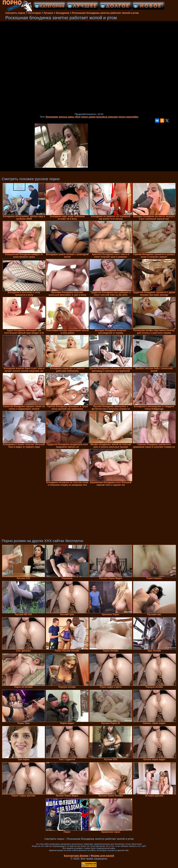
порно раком (88, 117)
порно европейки (128, 117)
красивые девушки (107, 117)
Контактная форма (76, 856)
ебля (78, 117)
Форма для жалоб (102, 856)
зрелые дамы (67, 117)
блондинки (52, 117)
